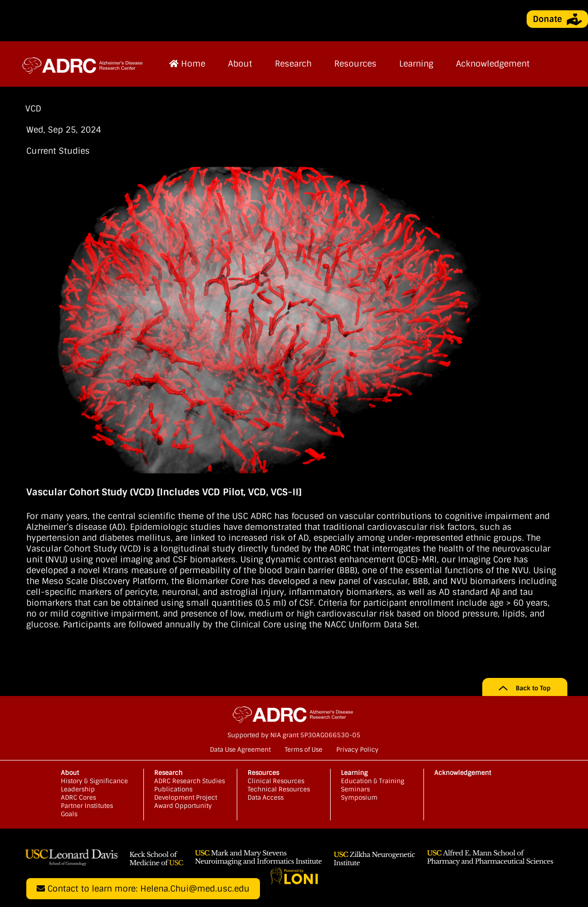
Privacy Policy (357, 750)
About (240, 64)
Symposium (359, 798)
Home (187, 64)
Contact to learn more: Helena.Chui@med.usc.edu (143, 889)
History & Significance (94, 781)
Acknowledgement (493, 64)
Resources (355, 64)
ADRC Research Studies (190, 781)
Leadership (78, 789)
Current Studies (58, 151)
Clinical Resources (276, 781)
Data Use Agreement (240, 750)
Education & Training (373, 781)
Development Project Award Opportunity (186, 802)
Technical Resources (279, 789)
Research (293, 64)
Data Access (266, 798)
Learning (416, 64)
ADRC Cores (78, 798)
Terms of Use (304, 750)
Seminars (355, 789)
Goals (69, 814)
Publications (173, 789)
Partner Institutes (87, 806)
